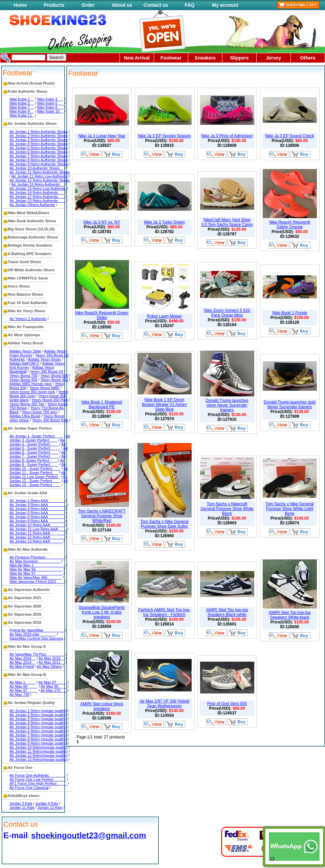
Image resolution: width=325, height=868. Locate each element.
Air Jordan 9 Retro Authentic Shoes (39, 164)
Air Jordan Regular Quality (31, 703)
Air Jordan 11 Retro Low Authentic (40, 176)
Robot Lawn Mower (164, 316)
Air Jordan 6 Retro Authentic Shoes (39, 152)
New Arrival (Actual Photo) (31, 83)
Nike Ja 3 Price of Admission (227, 136)
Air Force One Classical (29, 787)
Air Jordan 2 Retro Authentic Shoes (39, 136)
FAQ (190, 5)
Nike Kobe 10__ (50, 111)
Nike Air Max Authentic (28, 549)
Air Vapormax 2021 (24, 598)
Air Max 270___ (54, 690)
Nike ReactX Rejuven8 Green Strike (102, 315)
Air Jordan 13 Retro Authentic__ (38, 184)
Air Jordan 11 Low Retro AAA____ (38, 529)
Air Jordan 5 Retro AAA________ (37, 513)
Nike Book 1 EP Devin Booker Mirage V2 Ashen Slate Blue (164, 405)
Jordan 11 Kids (22, 807)
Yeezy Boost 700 (23, 375)
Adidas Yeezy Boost (25, 343)
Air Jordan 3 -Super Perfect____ (40, 438)
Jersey (274, 58)
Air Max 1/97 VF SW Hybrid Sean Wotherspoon (164, 704)
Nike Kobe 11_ (22, 115)
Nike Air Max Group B (27, 675)
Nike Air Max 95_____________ (36, 569)
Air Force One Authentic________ (38, 775)
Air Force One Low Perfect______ (38, 779)
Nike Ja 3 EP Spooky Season (164, 136)
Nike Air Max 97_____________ (36, 573)
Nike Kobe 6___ (50, 103)
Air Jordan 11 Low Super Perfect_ (38, 475)
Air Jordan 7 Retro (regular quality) (38, 735)
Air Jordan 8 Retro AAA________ (37, 521)
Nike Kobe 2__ (22, 99)
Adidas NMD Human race (31, 384)
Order (88, 5)
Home (20, 5)
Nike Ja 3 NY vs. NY (102, 222)
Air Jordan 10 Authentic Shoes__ (37, 168)
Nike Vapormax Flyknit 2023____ (37, 581)
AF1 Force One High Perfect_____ (38, 783)
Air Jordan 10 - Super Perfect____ (38, 466)
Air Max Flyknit (22, 666)
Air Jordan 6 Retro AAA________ (37, 517)
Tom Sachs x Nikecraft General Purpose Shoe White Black (227, 509)
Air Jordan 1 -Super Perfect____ (36, 436)
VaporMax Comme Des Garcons (36, 638)
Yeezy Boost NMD (45, 388)
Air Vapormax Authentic (29, 590)
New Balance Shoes (25, 294)
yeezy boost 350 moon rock (32, 392)
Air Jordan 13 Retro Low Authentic (38, 188)
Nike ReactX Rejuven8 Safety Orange (290, 225)
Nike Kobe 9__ (22, 111)
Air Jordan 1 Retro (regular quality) (38, 711)
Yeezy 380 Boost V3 (47, 371)
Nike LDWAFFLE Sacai (28, 278)
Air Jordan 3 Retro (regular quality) (38, 719)
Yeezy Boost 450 (23, 380)
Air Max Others (49, 666)
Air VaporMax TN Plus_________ (37, 654)
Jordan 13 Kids (50, 807)
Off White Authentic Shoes (31, 270)
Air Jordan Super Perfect (30, 428)
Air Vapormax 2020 (24, 606)
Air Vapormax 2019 (24, 614)
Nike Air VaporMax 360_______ (36, 577)
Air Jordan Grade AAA (27, 493)
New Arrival (137, 58)
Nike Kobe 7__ (22, 107)
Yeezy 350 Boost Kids (50, 420)
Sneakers (205, 58)
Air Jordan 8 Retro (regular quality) (38, 739)
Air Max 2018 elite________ (33, 634)
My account (225, 5)
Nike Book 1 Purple (290, 313)
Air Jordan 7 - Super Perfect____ (38, 454)
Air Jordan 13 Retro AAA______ (36, 541)
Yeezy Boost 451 (54, 380)
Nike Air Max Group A (27, 646)
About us (122, 5)
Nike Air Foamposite (26, 327)
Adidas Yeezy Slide (25, 351)
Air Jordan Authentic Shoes (32, 123)
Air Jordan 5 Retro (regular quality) (38, 727)
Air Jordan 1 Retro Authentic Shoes (39, 132)
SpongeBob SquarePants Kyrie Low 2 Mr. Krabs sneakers (102, 612)
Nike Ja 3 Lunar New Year (102, 136)
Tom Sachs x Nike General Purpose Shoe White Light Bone (289, 509)
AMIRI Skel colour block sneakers (102, 706)
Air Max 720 (19, 694)
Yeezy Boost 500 (54, 375)
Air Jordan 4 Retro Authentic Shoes (39, 144)
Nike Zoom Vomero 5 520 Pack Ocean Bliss (227, 313)
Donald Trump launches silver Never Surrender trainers (227, 405)
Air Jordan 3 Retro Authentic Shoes (39, 140)
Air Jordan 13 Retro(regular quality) (39, 759)
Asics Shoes (19, 286)
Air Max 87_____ (53, 682)
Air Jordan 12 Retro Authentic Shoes (40, 180)
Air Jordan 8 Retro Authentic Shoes (39, 160)
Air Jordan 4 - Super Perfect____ (37, 442)
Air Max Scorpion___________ (35, 561)
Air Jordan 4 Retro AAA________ (37, 509)
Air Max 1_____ (23, 682)
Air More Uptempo (24, 335)
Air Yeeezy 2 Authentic (28, 319)
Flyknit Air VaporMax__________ (37, 630)
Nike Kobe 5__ (22, 103)
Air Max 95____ (54, 686)
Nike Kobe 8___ (50, 107)
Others (308, 58)
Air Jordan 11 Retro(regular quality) (39, 751)
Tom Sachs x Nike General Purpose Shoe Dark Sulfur (164, 524)
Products (54, 5)
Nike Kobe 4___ (50, 99)
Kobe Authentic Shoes (28, 91)
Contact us (156, 5)
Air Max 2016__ (23, 658)
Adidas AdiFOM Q (24, 363)
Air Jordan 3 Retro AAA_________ (38, 505)
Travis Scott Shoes (24, 262)
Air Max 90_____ (24, 686)
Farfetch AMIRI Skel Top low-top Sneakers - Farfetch (164, 612)
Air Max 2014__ (23, 662)
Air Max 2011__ (52, 662)
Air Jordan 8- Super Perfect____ (38, 458)
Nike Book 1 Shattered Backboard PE (102, 405)
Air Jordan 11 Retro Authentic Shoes (40, 172)
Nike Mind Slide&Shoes (28, 213)
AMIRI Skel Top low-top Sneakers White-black (290, 615)
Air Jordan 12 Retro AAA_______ (37, 537)
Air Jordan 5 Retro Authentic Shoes (39, 148)
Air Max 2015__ (52, 658)
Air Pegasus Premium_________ (37, 557)
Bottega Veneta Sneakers (30, 245)
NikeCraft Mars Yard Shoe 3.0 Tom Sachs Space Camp (227, 222)
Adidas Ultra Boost (25, 416)
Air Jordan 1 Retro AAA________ (37, 501)
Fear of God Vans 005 (227, 704)
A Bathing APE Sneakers (30, 254)
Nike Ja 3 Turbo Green (164, 222)
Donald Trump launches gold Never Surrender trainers (290, 405)
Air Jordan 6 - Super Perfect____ (39, 450)
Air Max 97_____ (24, 690)
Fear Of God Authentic (28, 303)
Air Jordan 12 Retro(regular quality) (39, 755)
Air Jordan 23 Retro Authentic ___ (37, 201)
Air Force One (20, 768)
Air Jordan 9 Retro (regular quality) (38, 743)
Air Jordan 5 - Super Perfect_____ (38, 446)
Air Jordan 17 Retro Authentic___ (37, 197)
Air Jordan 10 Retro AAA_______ (37, 525)
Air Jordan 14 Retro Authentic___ (37, 192)
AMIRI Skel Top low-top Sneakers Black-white (227, 612)
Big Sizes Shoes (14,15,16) (31, 229)
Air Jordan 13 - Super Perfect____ (39, 483)
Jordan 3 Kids (21, 803)
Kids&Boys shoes (24, 796)
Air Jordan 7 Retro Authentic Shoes (39, 156)
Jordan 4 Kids (47, 803)
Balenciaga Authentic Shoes (33, 237)
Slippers (239, 58)
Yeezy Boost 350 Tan (27, 404)
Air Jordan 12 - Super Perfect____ (38, 479)
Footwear (171, 58)
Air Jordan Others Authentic (32, 205)
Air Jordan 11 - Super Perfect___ (39, 471)
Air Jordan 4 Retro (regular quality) (38, 723)
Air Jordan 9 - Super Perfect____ (37, 462)
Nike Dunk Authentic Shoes (32, 221)
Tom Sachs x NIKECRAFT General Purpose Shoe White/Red (102, 516)
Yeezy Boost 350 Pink (50, 400)
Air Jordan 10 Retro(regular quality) (39, 747)
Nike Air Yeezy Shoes (27, 311)
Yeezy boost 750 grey (39, 412)
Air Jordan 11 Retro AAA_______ (37, 533)
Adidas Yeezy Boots (44, 359)
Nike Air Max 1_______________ (37, 565)
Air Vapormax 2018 (24, 622)
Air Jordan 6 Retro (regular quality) (38, 731)
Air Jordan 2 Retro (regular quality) (38, 715)
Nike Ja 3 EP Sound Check (290, 136)
